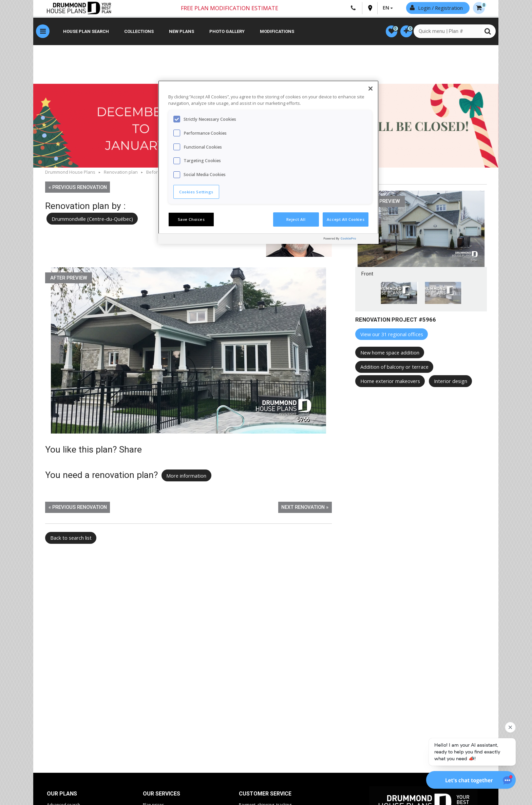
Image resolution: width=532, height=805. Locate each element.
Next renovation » (305, 508)
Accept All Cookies (346, 219)
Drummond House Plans (70, 173)
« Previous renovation (78, 188)
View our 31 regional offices (392, 335)
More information (186, 477)
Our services (161, 795)
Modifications (277, 32)
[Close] (370, 89)
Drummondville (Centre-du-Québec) (95, 219)
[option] (188, 351)
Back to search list (71, 539)
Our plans (62, 795)
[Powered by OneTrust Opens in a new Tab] (349, 240)
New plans (182, 32)
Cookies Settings (196, 192)
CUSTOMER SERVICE (265, 795)
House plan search (86, 32)
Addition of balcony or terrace (394, 368)
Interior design (451, 382)
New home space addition (390, 353)
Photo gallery (227, 32)
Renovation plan (121, 173)
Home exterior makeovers (390, 382)
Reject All (296, 219)
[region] (268, 162)
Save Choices (191, 219)
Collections (139, 32)
